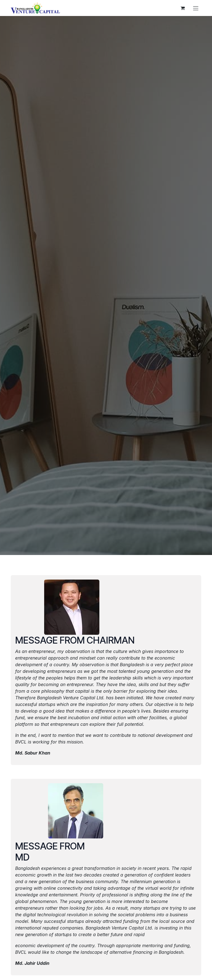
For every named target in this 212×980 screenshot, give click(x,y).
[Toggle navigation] (196, 8)
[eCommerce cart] (182, 8)
